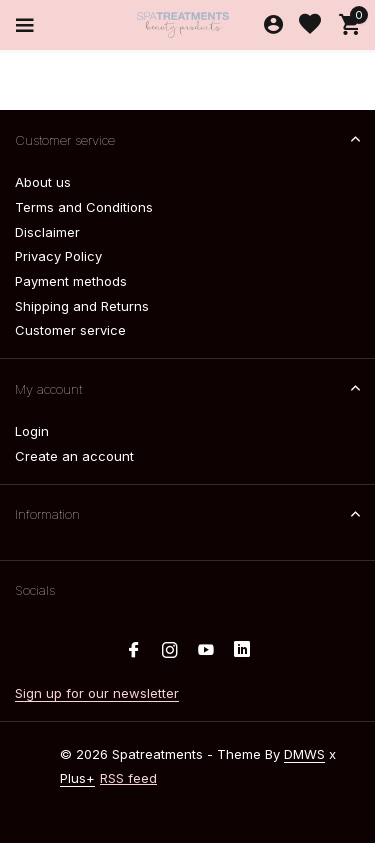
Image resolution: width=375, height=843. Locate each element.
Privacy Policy (58, 256)
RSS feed (128, 778)
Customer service (70, 330)
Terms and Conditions (84, 207)
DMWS (304, 754)
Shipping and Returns (82, 306)
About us (43, 182)
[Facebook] (134, 651)
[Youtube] (206, 651)
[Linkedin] (242, 651)
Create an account (74, 456)
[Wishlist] (310, 25)
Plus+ (77, 778)
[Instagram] (170, 651)
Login (32, 431)
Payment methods (71, 281)
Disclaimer (47, 232)
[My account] (273, 25)
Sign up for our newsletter (97, 693)
